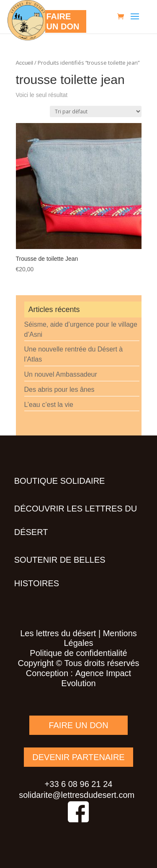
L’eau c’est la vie (49, 405)
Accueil (25, 63)
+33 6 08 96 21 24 (79, 784)
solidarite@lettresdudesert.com (77, 795)
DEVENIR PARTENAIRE (78, 757)
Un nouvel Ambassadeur (61, 374)
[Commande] (96, 111)
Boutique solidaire (60, 481)
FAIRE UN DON (78, 725)
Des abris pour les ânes (59, 389)
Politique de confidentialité (78, 653)
